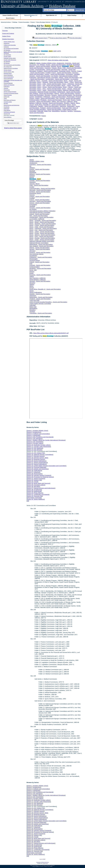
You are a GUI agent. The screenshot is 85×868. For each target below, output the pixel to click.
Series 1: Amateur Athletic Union (37, 431)
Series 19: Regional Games (36, 459)
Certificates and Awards (9, 112)
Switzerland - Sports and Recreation (41, 297)
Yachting (70, 111)
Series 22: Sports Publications (37, 464)
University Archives (6, 22)
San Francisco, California (65, 101)
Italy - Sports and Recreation (39, 216)
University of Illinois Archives (22, 6)
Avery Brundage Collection (44, 22)
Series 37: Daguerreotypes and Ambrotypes (41, 488)
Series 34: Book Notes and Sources (38, 483)
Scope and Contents (8, 33)
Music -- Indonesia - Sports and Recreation (43, 228)
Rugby (78, 100)
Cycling (32, 70)
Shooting (67, 103)
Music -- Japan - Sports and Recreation (42, 232)
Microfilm (6, 103)
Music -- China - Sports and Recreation (42, 225)
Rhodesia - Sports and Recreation (51, 100)
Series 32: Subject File (34, 480)
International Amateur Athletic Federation (42, 211)
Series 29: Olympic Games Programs (39, 475)
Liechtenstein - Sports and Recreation (57, 79)
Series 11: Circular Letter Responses (39, 447)
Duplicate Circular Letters (10, 58)
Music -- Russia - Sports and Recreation (42, 238)
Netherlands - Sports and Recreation (69, 92)
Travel (5, 98)
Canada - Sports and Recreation (40, 181)
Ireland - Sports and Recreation (69, 78)
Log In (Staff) (42, 859)
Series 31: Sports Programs (36, 479)
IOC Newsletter (7, 55)
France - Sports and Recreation (61, 73)
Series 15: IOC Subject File (36, 453)
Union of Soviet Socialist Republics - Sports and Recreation (54, 109)
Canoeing (48, 68)
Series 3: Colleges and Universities (38, 434)
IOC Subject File (8, 67)
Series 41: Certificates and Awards (38, 494)
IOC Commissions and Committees (12, 65)
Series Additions (8, 117)
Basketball (76, 65)
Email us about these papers (13, 128)
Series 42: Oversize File (35, 496)
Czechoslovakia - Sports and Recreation (48, 70)
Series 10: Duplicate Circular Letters (38, 445)
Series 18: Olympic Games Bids (37, 458)
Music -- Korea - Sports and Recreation (50, 87)
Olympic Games (8, 70)
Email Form (45, 863)
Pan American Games (36, 254)
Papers (44, 116)
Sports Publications (8, 79)
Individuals (6, 47)
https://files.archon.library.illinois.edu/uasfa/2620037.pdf (51, 333)
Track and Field (67, 108)
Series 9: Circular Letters (35, 443)
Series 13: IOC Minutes (34, 450)
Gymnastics (69, 74)
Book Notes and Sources (10, 100)
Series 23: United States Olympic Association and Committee (46, 466)
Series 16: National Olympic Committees (40, 455)
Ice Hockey (55, 76)
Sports (69, 105)
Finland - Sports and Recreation (40, 196)
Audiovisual (7, 109)
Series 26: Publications (34, 471)
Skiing (78, 103)
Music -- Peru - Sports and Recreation (49, 89)
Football (48, 73)
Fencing (74, 71)
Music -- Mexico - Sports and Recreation (42, 235)
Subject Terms (6, 36)
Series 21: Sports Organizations (37, 463)
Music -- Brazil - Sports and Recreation (42, 222)
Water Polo (48, 111)
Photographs (7, 90)
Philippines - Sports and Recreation (55, 97)
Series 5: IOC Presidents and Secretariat (40, 437)
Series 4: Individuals (33, 435)
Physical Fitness (35, 260)
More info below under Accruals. (58, 60)
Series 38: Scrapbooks (34, 490)
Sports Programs (8, 95)
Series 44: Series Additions (36, 499)
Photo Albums (7, 110)
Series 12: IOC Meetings (35, 448)
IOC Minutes (7, 63)
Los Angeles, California (37, 219)
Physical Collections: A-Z (31, 15)
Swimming (63, 106)
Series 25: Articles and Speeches (37, 469)
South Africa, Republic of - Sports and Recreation (50, 105)
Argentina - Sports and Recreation (40, 165)
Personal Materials (8, 83)
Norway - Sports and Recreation (40, 249)
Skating (73, 103)
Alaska (38, 63)
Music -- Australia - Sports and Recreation (50, 81)
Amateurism (7, 43)
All (28, 501)
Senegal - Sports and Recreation (53, 103)
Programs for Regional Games (11, 93)
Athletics (42, 65)
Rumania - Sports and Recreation (40, 101)
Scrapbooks (7, 107)
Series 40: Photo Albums (35, 493)
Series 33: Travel (32, 482)
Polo (57, 98)
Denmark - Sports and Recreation (40, 190)
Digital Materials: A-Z (51, 15)
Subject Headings (72, 15)
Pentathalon (39, 97)
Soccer (32, 105)
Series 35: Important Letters (36, 485)
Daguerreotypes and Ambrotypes (12, 105)
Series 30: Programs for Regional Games (40, 477)
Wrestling (63, 111)
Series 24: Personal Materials (36, 467)
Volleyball (40, 111)
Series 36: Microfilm (33, 486)
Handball (77, 74)
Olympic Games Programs (10, 92)
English (40, 119)
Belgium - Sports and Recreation (40, 66)
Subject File (7, 97)
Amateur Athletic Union (9, 42)
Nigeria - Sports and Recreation (64, 94)
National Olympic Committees (11, 68)
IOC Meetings (7, 62)
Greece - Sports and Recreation (55, 74)
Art (38, 65)
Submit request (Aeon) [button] (40, 38)
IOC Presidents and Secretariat (11, 48)
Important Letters (8, 102)
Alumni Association (24, 22)
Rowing (73, 100)
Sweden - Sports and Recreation (48, 106)
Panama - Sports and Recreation (62, 95)
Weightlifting (56, 111)
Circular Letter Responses (10, 60)
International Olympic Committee (48, 78)
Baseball (69, 65)
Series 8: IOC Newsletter (35, 442)
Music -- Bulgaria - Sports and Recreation (50, 82)
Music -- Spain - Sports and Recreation (50, 90)
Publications (7, 87)
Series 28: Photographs (34, 474)
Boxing (59, 66)
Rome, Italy (66, 100)
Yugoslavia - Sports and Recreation (41, 313)
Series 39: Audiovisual (34, 491)
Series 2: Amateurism (34, 432)
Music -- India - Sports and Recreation (49, 84)
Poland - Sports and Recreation (45, 98)
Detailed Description (8, 39)
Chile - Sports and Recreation (72, 68)
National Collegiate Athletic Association (42, 241)
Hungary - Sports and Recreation (40, 76)
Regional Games (8, 73)
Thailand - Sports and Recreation (51, 108)
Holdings (15, 22)
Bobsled (54, 66)
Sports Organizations (9, 77)
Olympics (47, 95)
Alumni (33, 22)
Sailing (54, 101)
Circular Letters (7, 56)
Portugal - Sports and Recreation (70, 98)
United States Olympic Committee (40, 304)
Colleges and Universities (10, 45)
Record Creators (10, 18)
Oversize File (7, 114)
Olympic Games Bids (9, 72)
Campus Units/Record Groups (10, 15)
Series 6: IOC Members (34, 439)
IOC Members (7, 50)
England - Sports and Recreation (48, 71)
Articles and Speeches (9, 85)
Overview (5, 31)
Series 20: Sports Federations (36, 461)
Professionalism (35, 100)
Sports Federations (8, 75)
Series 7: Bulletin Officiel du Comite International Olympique (46, 440)
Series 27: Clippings (33, 472)
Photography (71, 97)
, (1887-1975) (51, 51)
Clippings (6, 88)
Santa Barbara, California (38, 280)
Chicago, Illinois (57, 68)
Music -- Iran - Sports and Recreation (49, 86)
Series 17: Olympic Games (35, 456)
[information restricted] (34, 498)
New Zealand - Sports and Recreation (41, 94)
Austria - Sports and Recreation (56, 65)
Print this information (75, 38)
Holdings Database (62, 6)
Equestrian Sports (65, 71)
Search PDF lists (80, 10)
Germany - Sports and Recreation (40, 201)
